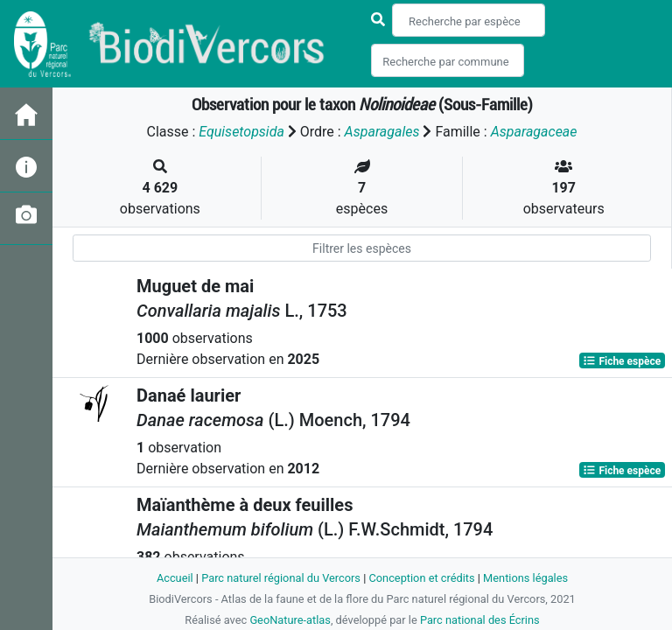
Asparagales (382, 132)
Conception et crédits (421, 578)
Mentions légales (525, 578)
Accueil (175, 578)
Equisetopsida (241, 132)
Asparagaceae (534, 132)
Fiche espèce (622, 360)
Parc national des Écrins (480, 620)
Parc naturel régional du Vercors (281, 578)
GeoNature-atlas (290, 620)
